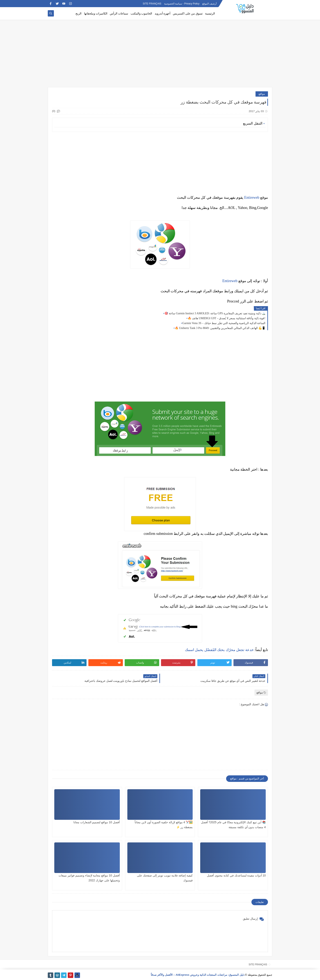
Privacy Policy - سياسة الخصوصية (182, 4)
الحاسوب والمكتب (141, 14)
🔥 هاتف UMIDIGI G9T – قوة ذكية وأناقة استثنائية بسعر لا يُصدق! (227, 318)
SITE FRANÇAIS (152, 4)
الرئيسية (210, 14)
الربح (78, 14)
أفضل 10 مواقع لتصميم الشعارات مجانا (97, 822)
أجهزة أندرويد (163, 14)
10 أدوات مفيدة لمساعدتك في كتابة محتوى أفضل (236, 875)
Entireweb (252, 198)
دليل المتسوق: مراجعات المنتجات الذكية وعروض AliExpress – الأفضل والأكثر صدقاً (198, 975)
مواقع (262, 94)
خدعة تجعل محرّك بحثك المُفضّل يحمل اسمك (219, 650)
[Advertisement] (160, 55)
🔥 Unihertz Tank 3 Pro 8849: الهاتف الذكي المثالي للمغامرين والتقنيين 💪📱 (220, 328)
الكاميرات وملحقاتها (96, 14)
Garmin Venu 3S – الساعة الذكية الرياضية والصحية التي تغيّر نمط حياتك (224, 323)
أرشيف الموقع (209, 4)
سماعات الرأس (119, 14)
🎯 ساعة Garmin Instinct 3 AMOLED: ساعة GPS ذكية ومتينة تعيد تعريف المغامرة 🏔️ (215, 313)
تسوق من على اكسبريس (188, 14)
